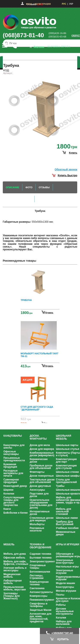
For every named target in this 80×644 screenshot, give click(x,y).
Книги (7, 509)
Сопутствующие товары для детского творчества (14, 501)
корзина (39, 46)
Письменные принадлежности (14, 459)
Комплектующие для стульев (66, 467)
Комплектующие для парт (66, 460)
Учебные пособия (67, 528)
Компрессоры (39, 596)
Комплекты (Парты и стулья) (68, 454)
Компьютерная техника (39, 583)
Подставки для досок (39, 495)
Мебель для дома (15, 554)
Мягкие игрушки (66, 591)
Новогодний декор (15, 486)
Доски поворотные (42, 476)
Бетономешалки (40, 572)
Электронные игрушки (64, 572)
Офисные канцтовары (11, 453)
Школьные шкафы (68, 476)
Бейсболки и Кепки (15, 513)
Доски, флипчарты (38, 437)
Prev (39, 271)
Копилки (9, 494)
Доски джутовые (40, 486)
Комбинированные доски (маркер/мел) (42, 454)
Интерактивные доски (40, 513)
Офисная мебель (14, 558)
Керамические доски (39, 460)
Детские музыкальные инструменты (65, 611)
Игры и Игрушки (68, 544)
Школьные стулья (68, 449)
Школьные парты (67, 445)
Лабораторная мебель (12, 582)
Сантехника (37, 588)
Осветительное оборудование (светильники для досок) (41, 504)
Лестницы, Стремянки (37, 577)
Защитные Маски (41, 610)
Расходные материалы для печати (13, 473)
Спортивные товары (38, 567)
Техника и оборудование (41, 546)
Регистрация (43, 4)
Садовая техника (40, 554)
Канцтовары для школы (14, 446)
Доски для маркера (42, 449)
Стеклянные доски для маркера (42, 519)
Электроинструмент (42, 561)
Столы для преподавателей (66, 481)
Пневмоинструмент (42, 600)
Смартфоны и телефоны (39, 605)
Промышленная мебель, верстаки (15, 588)
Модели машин (65, 583)
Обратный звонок (66, 170)
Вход (29, 4)
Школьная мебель (63, 437)
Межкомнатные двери (66, 533)
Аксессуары (37, 490)
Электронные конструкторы (65, 561)
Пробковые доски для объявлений (41, 467)
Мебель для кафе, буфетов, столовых (16, 563)
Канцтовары (13, 436)
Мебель (9, 544)
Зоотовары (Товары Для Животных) (12, 596)
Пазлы (60, 595)
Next (40, 420)
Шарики (8, 490)
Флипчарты (37, 472)
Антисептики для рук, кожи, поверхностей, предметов (41, 618)
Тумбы (60, 486)
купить (73, 153)
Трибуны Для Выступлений (65, 523)
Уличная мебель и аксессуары (15, 569)
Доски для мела (40, 445)
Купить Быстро (68, 175)
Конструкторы (65, 587)
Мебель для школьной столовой (63, 511)
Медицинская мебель (12, 576)
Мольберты (37, 524)
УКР (71, 4)
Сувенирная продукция (11, 481)
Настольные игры (67, 567)
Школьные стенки (67, 472)
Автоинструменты (41, 592)
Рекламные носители (37, 529)
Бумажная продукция (10, 466)
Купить (49, 312)
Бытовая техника (41, 558)
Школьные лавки (67, 518)
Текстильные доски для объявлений (42, 481)
